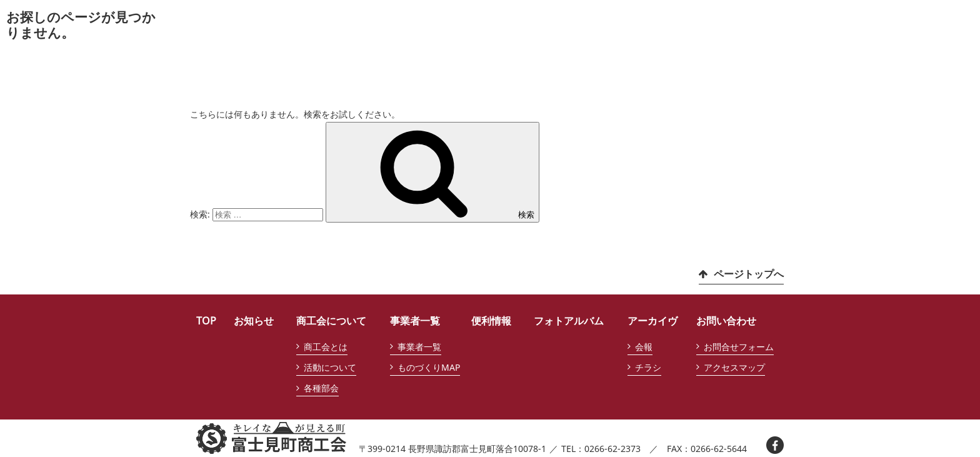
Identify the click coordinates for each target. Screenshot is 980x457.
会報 (644, 347)
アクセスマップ (734, 367)
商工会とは (326, 347)
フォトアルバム (569, 321)
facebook (775, 445)
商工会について (331, 321)
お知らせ (254, 321)
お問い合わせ (726, 321)
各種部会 (321, 388)
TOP (206, 321)
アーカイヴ (652, 321)
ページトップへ (749, 274)
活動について (330, 367)
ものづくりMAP (429, 367)
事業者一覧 (415, 321)
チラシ (648, 367)
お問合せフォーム (739, 347)
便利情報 (491, 321)
